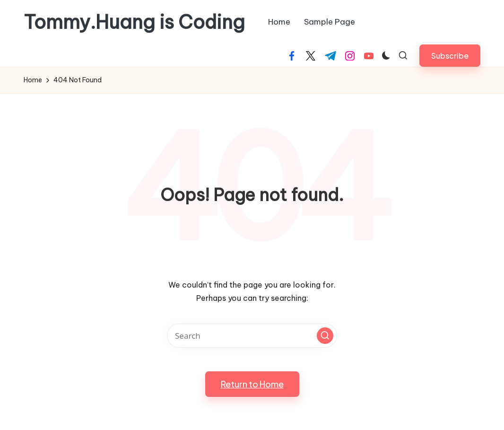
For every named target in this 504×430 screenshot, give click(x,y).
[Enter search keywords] (252, 336)
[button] (450, 56)
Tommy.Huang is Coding (134, 22)
